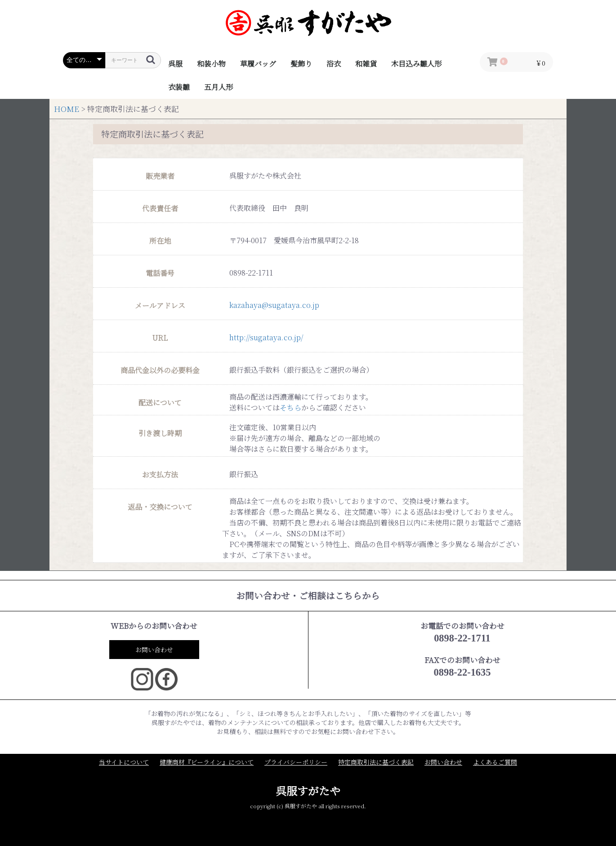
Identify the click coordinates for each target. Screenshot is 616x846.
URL (160, 338)
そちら (290, 407)
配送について (160, 403)
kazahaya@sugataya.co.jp (274, 305)
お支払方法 (160, 475)
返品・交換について (160, 507)
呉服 (175, 64)
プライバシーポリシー (296, 762)
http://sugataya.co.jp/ (266, 337)
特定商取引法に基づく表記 (376, 762)
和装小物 (211, 64)
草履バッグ (258, 64)
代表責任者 (160, 209)
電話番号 (160, 273)
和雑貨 (366, 64)
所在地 (160, 241)
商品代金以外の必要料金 (160, 370)
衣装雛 (179, 87)
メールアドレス (160, 306)
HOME (67, 109)
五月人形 (219, 87)
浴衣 (334, 64)
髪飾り (301, 64)
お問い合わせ (154, 650)
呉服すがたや (308, 790)
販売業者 (160, 176)
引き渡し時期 (160, 433)
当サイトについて (124, 762)
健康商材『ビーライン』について (207, 762)
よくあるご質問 (495, 762)
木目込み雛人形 (416, 64)
